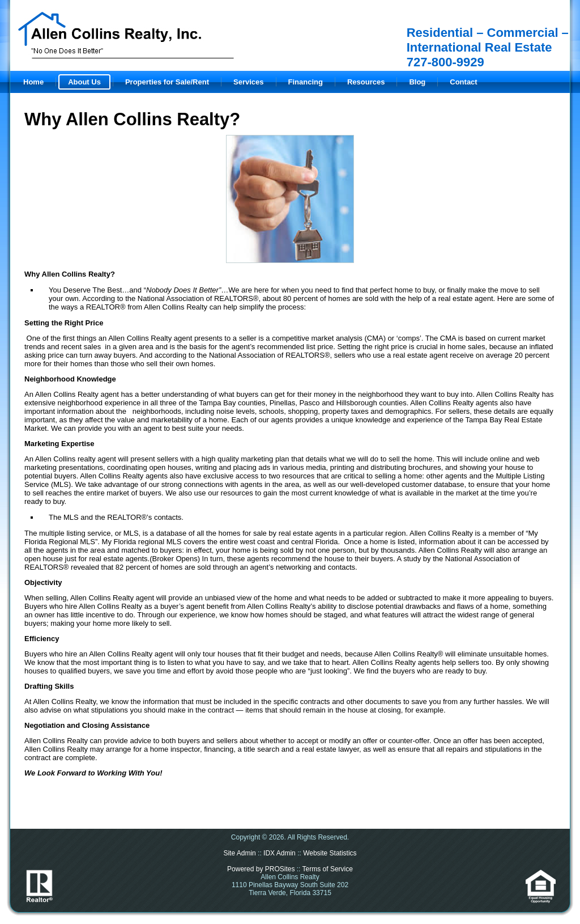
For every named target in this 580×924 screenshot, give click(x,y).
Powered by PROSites (261, 869)
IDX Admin (280, 853)
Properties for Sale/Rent (167, 82)
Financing (306, 82)
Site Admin (239, 853)
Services (249, 82)
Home (33, 82)
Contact (463, 82)
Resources (366, 82)
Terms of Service (328, 869)
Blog (417, 82)
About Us (84, 82)
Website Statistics (330, 853)
